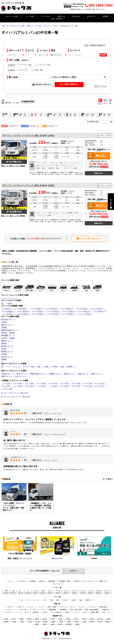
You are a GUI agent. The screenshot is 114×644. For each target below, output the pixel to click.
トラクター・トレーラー (37, 609)
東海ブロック (69, 374)
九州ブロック (20, 376)
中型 (32, 367)
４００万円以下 (8, 311)
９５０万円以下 (69, 314)
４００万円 (76, 383)
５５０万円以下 (53, 311)
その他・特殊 (37, 70)
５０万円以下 (7, 309)
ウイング (41, 607)
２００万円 (29, 383)
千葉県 (84, 619)
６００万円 (17, 386)
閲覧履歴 (106, 16)
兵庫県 (4, 354)
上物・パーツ (106, 612)
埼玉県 (4, 338)
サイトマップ (57, 584)
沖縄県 (77, 624)
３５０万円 (64, 383)
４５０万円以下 (23, 311)
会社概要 (32, 581)
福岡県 (4, 359)
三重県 (22, 622)
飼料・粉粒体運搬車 (92, 609)
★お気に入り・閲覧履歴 (111, 202)
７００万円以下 (99, 311)
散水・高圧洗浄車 (76, 609)
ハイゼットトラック (9, 298)
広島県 (84, 622)
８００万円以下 (23, 314)
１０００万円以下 (85, 314)
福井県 (4, 349)
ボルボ (83, 591)
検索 (103, 55)
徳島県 (92, 622)
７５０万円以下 (8, 314)
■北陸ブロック (7, 346)
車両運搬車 (63, 609)
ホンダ (50, 591)
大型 (38, 367)
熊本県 (60, 624)
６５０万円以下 (84, 311)
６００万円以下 (69, 311)
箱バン (27, 612)
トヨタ (35, 591)
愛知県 (4, 343)
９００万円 (88, 386)
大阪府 (61, 622)
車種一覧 (6, 593)
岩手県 (14, 619)
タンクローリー (10, 609)
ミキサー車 (22, 609)
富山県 (30, 622)
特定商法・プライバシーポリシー (85, 581)
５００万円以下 (38, 311)
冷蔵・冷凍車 (52, 607)
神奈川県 (100, 619)
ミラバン (55, 460)
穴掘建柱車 (105, 609)
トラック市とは (46, 16)
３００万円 (53, 383)
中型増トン (71, 367)
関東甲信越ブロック (38, 374)
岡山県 (77, 622)
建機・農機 (95, 612)
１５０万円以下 (36, 309)
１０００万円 (7, 389)
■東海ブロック (7, 341)
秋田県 (29, 619)
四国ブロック (7, 376)
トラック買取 (30, 16)
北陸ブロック (83, 374)
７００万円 (41, 386)
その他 (46, 367)
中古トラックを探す (12, 16)
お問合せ (42, 581)
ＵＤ (28, 591)
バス (20, 612)
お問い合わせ (76, 16)
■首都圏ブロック (8, 335)
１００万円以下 (21, 309)
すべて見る (108, 479)
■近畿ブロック (7, 351)
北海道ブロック (8, 374)
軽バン (86, 612)
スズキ (91, 591)
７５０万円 (53, 386)
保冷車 (67, 612)
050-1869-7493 (99, 5)
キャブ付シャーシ (9, 612)
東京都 (91, 619)
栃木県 (4, 333)
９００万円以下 (53, 314)
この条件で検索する (69, 84)
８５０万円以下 (38, 314)
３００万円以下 (82, 309)
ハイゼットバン (57, 413)
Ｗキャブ (21, 607)
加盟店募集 (52, 581)
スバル (66, 591)
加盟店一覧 (61, 16)
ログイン (73, 571)
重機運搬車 (52, 609)
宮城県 (4, 327)
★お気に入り (92, 16)
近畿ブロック (96, 374)
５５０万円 (6, 386)
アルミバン (31, 607)
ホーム (10, 581)
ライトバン (76, 612)
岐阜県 (108, 619)
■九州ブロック (7, 357)
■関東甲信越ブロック (10, 330)
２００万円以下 (52, 309)
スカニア (107, 591)
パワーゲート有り (43, 65)
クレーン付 (63, 607)
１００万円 (6, 383)
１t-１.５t (16, 367)
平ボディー (11, 607)
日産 (43, 591)
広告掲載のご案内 (64, 581)
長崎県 (52, 624)
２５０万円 (41, 383)
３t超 (62, 367)
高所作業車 (103, 607)
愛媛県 (108, 622)
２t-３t (25, 367)
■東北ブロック (7, 325)
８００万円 (64, 386)
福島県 (37, 619)
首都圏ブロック (55, 374)
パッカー (81, 607)
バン (8, 367)
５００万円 (99, 383)
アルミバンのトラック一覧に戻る (16, 397)
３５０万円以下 (97, 309)
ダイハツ (47, 413)
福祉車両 (36, 612)
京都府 (53, 622)
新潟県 (12, 333)
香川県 (100, 622)
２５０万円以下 (67, 309)
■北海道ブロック (8, 319)
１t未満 (9, 303)
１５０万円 (17, 383)
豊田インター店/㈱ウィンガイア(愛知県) (13, 166)
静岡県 (6, 622)
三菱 (13, 591)
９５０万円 (99, 386)
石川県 (38, 622)
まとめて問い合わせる (88, 238)
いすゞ (21, 591)
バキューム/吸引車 (56, 612)
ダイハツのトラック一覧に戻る (15, 393)
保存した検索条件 (57, 19)
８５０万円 (76, 386)
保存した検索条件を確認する (95, 45)
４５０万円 (88, 383)
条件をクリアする (101, 86)
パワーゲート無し (25, 65)
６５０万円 (29, 386)
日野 (6, 591)
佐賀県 (45, 624)
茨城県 (12, 338)
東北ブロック (22, 374)
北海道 (4, 322)
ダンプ (72, 607)
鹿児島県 (69, 624)
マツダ (58, 591)
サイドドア (22, 70)
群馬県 (52, 619)
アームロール (92, 607)
